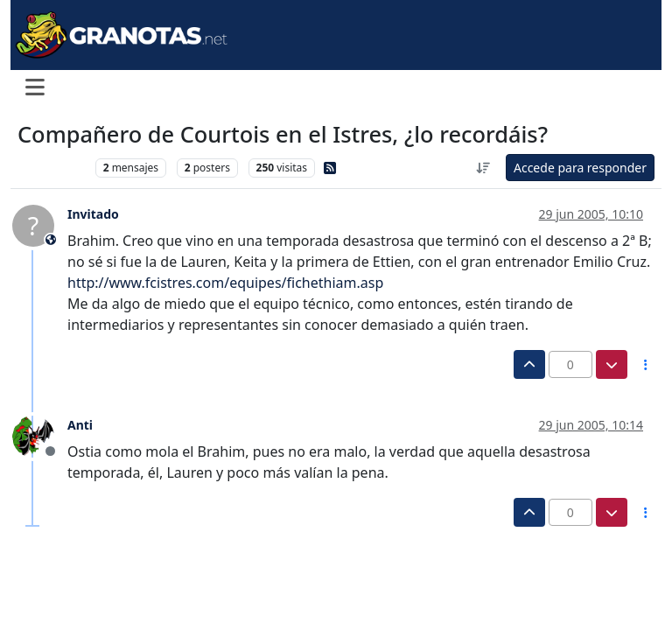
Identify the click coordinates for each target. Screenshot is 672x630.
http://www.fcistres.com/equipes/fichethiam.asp (225, 283)
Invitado (93, 214)
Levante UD (52, 168)
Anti (80, 425)
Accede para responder (580, 168)
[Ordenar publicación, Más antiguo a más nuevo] (483, 168)
